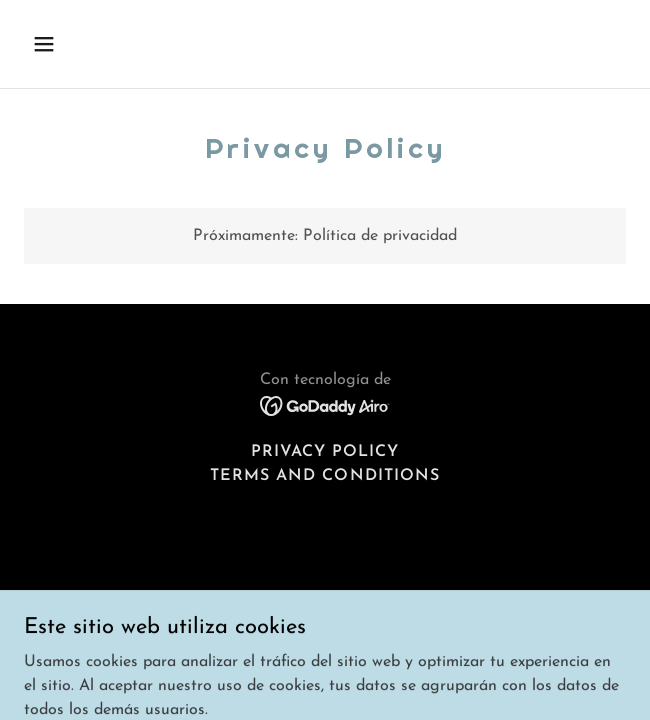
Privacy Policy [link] (325, 452)
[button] (69, 44)
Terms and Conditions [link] (324, 476)
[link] (325, 405)
